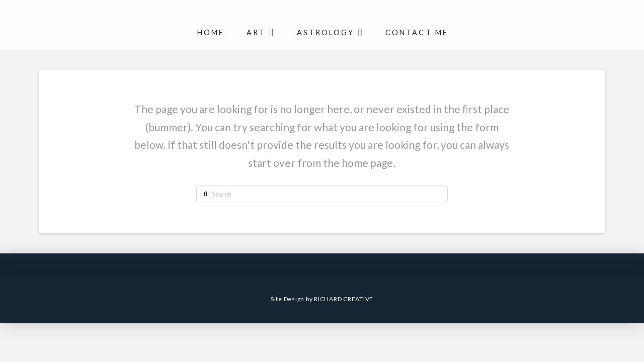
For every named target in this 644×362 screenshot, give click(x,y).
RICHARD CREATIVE (344, 299)
